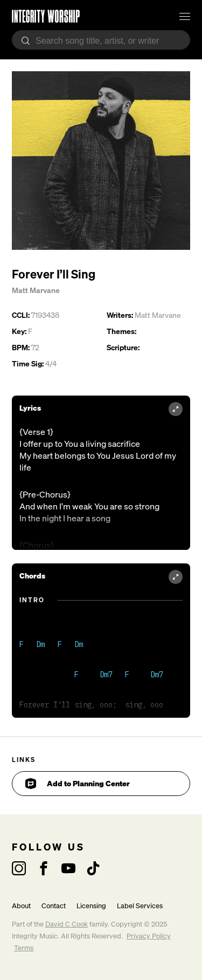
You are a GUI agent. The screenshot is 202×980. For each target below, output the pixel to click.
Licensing (91, 906)
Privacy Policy (149, 936)
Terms (24, 948)
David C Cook (67, 924)
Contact (54, 906)
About (21, 906)
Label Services (140, 906)
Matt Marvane (36, 290)
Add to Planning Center (78, 784)
